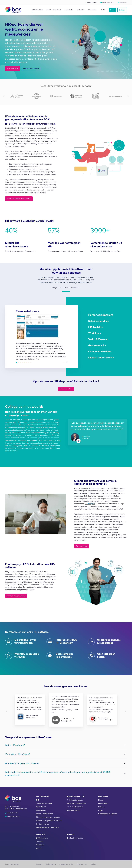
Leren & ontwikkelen (44, 814)
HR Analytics (21, 362)
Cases (101, 810)
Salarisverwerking (18, 362)
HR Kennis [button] (69, 10)
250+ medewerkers (75, 807)
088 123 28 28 (91, 2)
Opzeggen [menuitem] (39, 864)
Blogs (100, 800)
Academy (81, 10)
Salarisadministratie (44, 803)
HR (37, 800)
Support (39, 841)
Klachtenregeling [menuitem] (51, 864)
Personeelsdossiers (16, 362)
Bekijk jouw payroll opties (16, 596)
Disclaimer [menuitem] (94, 864)
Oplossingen (37, 10)
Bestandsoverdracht (75, 838)
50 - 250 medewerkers (77, 803)
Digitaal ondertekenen (31, 362)
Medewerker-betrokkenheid (47, 827)
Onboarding (41, 810)
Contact (39, 848)
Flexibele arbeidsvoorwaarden (48, 817)
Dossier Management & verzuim (49, 821)
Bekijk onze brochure (31, 69)
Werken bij (122, 2)
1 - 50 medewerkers (75, 800)
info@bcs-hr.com (107, 2)
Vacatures (40, 845)
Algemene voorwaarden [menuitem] (66, 864)
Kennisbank (103, 803)
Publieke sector (73, 810)
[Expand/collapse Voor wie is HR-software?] (125, 754)
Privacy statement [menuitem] (82, 864)
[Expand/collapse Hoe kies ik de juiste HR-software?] (125, 763)
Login (122, 10)
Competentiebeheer (29, 362)
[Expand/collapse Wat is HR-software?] (125, 745)
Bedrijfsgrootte (54, 10)
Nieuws (101, 807)
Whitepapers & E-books (108, 814)
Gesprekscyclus (27, 362)
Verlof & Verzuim (25, 362)
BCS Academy (42, 838)
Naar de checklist (66, 389)
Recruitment (41, 807)
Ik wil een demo (13, 69)
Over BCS (92, 10)
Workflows (23, 362)
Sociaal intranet (42, 824)
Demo (113, 10)
